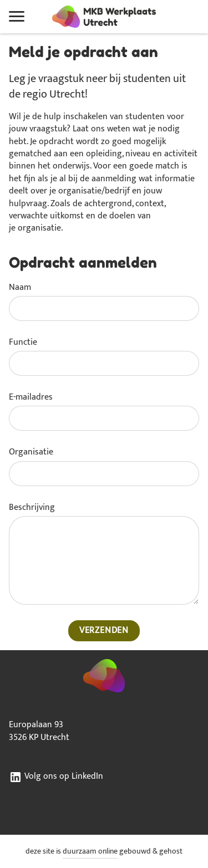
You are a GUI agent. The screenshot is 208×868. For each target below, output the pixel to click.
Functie (23, 343)
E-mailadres (31, 397)
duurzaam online (90, 851)
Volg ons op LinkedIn (56, 777)
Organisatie (31, 452)
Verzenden (104, 630)
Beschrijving (32, 508)
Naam (20, 288)
